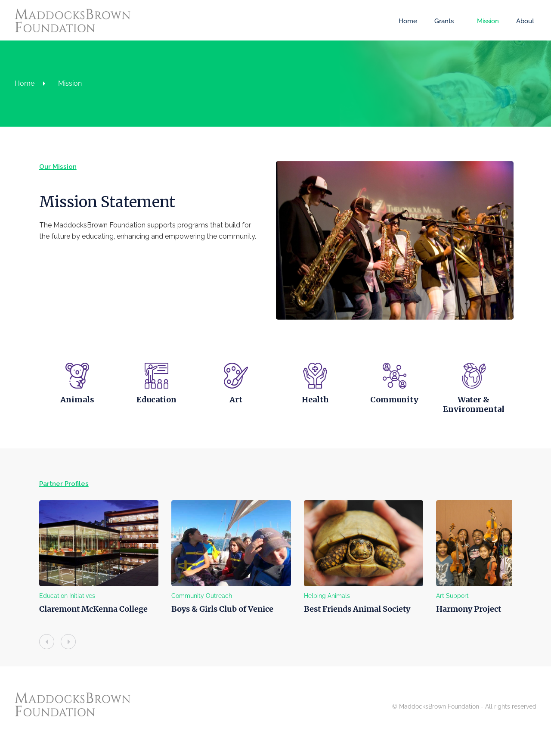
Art (232, 413)
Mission (485, 21)
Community (405, 413)
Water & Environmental (491, 418)
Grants (441, 21)
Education (146, 413)
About (523, 21)
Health (318, 413)
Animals (60, 413)
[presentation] (25, 655)
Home (405, 21)
